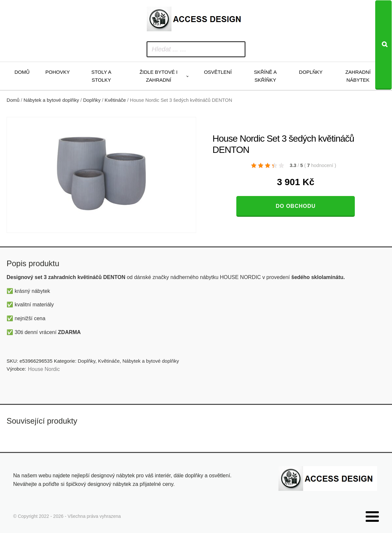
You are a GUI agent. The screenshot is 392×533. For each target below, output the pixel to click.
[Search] (383, 45)
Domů (22, 72)
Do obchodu (296, 206)
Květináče (115, 100)
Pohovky (58, 72)
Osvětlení (218, 72)
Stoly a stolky (101, 76)
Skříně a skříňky (265, 76)
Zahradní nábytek (358, 76)
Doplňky (311, 72)
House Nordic (44, 369)
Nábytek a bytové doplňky (52, 100)
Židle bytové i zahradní (159, 76)
